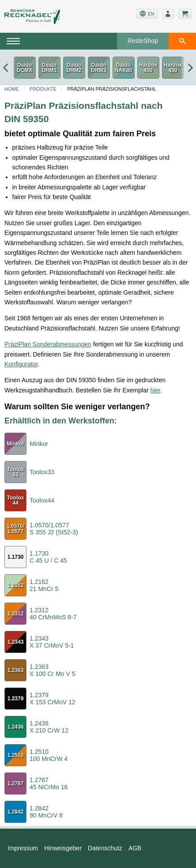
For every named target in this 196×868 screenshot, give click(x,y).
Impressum (23, 848)
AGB (135, 848)
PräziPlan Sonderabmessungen (48, 344)
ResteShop (143, 41)
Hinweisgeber (63, 848)
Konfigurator (21, 364)
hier (155, 390)
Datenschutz (105, 848)
